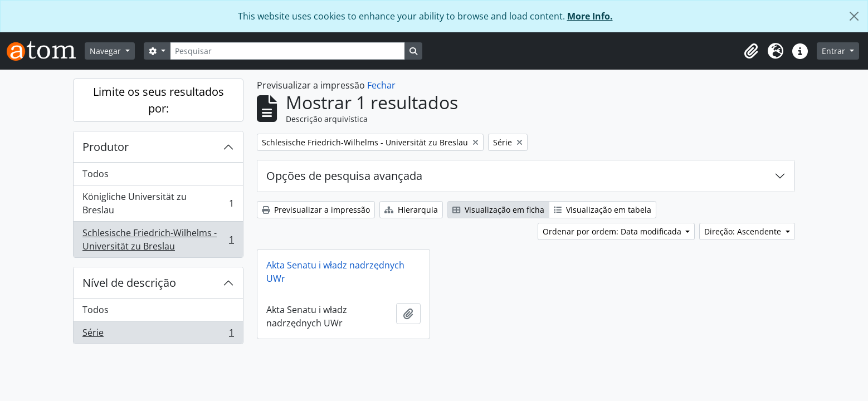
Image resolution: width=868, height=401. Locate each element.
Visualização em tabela (603, 210)
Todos (96, 174)
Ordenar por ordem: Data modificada (613, 231)
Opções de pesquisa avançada (344, 176)
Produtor (106, 147)
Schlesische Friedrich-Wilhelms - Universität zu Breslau (158, 239)
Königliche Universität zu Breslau (158, 203)
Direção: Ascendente (744, 231)
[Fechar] (854, 16)
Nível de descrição (129, 283)
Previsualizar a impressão (316, 210)
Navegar (106, 51)
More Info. (590, 16)
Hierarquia (411, 210)
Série (158, 335)
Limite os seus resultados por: (159, 100)
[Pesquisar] (287, 51)
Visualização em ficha (498, 210)
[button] (751, 51)
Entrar (835, 51)
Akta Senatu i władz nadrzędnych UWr (335, 272)
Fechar (381, 85)
